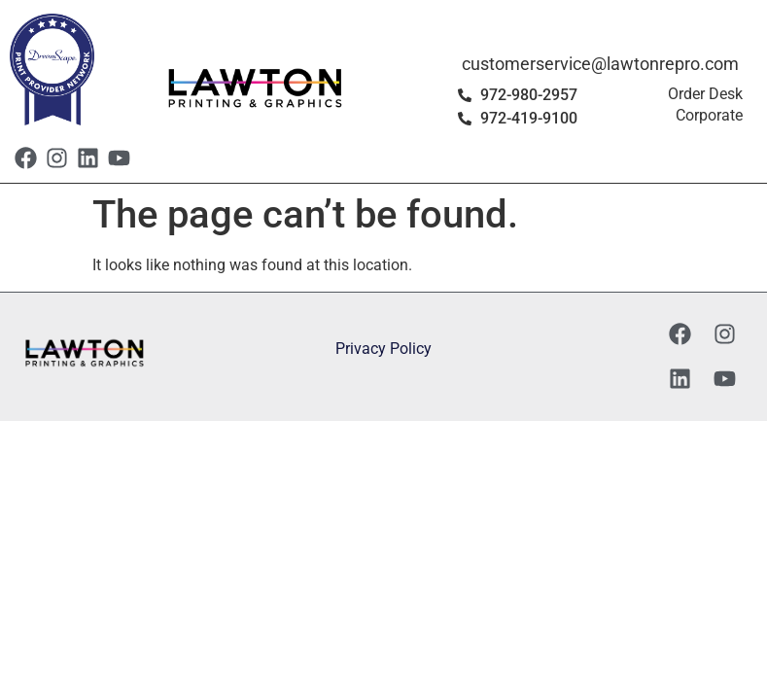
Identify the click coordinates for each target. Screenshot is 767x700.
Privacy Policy (383, 349)
